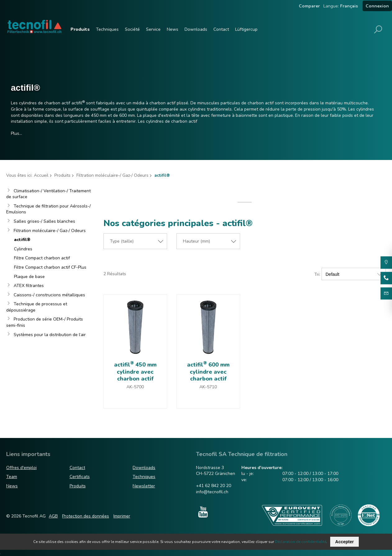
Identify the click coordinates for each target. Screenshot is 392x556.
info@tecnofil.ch (212, 492)
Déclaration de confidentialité (301, 542)
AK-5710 (208, 387)
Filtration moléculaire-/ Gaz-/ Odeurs (112, 175)
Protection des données (86, 516)
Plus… (16, 133)
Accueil (41, 175)
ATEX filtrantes (29, 286)
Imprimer (122, 516)
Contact (221, 29)
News (173, 29)
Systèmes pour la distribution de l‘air (50, 335)
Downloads (196, 29)
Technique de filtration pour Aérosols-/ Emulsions (48, 209)
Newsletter (144, 486)
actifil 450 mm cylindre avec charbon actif (135, 372)
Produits (80, 29)
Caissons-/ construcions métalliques (49, 295)
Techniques (107, 29)
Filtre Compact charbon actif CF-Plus (50, 267)
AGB (53, 516)
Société (132, 29)
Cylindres (23, 249)
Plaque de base (29, 277)
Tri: (317, 274)
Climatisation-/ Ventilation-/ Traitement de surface (48, 194)
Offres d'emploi (21, 468)
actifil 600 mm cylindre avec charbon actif (208, 372)
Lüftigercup (246, 29)
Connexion (377, 6)
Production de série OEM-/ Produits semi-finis (45, 322)
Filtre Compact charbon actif (42, 258)
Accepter (344, 542)
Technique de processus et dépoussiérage (37, 307)
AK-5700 (135, 387)
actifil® (22, 240)
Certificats (80, 477)
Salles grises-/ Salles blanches (44, 221)
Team (12, 477)
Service (153, 29)
